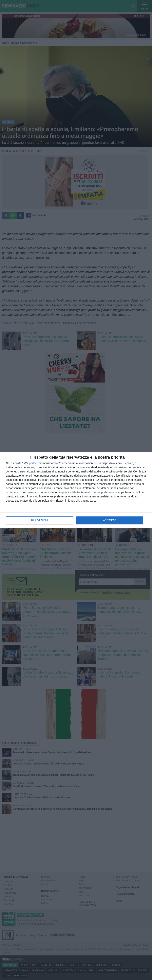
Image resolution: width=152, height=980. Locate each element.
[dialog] (76, 490)
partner (33, 463)
